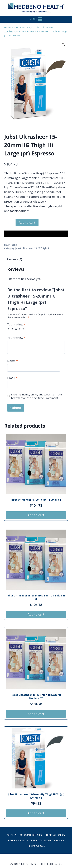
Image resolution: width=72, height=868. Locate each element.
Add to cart (27, 223)
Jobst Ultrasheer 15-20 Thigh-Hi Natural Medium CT (36, 697)
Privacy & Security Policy (48, 840)
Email (12, 378)
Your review (16, 338)
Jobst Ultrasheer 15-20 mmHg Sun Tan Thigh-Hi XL (36, 597)
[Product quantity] (9, 223)
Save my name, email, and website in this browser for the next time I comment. (37, 396)
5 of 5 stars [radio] (23, 329)
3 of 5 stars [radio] (16, 329)
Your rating (16, 324)
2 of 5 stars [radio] (12, 329)
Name (13, 361)
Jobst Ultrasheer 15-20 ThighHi (32, 248)
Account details (31, 835)
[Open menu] (36, 19)
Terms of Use (36, 846)
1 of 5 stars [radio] (9, 329)
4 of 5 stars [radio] (20, 329)
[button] (63, 45)
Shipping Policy (55, 835)
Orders (12, 835)
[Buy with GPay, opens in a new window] (36, 234)
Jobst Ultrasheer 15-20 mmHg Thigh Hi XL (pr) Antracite (36, 796)
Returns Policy (18, 840)
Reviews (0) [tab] (15, 259)
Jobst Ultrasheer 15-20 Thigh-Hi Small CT (36, 500)
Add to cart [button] (36, 515)
